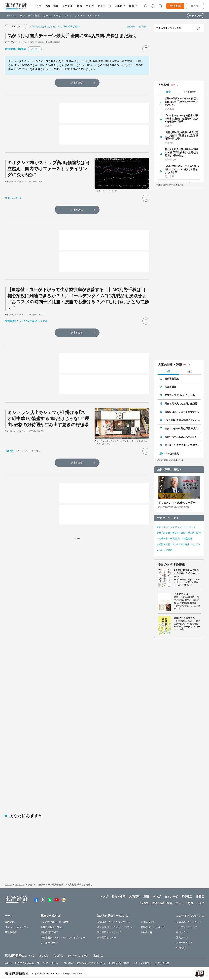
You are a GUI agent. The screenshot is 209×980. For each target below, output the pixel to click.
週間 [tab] (190, 372)
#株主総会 (187, 539)
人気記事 (68, 6)
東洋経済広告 (148, 922)
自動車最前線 (172, 379)
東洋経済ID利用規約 (119, 963)
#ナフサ (196, 544)
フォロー (35, 49)
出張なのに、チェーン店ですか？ (182, 412)
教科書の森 (147, 932)
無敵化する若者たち (185, 618)
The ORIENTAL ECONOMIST (56, 922)
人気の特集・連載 (170, 365)
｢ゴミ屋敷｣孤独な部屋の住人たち (182, 420)
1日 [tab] (168, 371)
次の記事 (143, 27)
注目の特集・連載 (168, 469)
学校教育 (10, 922)
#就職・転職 (164, 544)
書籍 (132, 6)
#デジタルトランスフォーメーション (177, 527)
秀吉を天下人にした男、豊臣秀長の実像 (183, 404)
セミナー (103, 6)
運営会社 (44, 956)
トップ (38, 6)
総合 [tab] (168, 92)
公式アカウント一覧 (78, 956)
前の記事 (131, 27)
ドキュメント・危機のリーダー (177, 503)
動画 (79, 6)
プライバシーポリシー (49, 963)
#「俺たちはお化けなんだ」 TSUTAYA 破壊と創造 (54, 26)
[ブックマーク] (146, 49)
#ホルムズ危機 (165, 550)
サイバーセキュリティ (17, 927)
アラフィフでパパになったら (180, 395)
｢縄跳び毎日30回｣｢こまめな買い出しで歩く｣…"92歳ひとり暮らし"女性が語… (182, 169)
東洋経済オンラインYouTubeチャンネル (26, 321)
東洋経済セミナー (107, 937)
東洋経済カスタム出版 (152, 927)
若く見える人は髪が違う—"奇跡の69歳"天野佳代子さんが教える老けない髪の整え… (182, 152)
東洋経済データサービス (110, 932)
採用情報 (58, 956)
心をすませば (181, 594)
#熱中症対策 (164, 533)
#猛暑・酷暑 (194, 533)
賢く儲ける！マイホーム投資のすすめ (183, 445)
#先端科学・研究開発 (168, 539)
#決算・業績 (179, 533)
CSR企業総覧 (172, 454)
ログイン (195, 6)
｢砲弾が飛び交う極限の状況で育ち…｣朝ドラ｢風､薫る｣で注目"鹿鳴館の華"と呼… (182, 135)
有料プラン (182, 932)
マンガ (90, 6)
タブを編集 (197, 16)
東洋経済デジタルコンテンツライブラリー (63, 937)
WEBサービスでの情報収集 (19, 963)
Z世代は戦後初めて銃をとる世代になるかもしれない (187, 573)
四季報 (119, 6)
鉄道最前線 (170, 387)
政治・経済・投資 (30, 16)
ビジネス (12, 16)
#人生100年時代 (181, 544)
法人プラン (182, 937)
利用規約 (181, 948)
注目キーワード (167, 518)
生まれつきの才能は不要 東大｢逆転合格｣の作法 (183, 428)
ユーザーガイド (184, 943)
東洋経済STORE (49, 932)
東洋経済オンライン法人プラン (114, 922)
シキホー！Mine (49, 943)
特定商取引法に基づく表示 (91, 963)
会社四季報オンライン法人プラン (115, 927)
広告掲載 (98, 956)
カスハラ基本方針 (142, 963)
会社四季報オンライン (52, 927)
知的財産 (69, 963)
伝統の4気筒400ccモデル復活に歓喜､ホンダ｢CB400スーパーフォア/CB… (181, 101)
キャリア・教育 (52, 16)
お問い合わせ (162, 963)
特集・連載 (52, 6)
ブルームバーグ (13, 198)
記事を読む (77, 83)
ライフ (68, 16)
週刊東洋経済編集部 (16, 49)
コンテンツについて (187, 927)
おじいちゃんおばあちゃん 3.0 (181, 437)
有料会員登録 (175, 6)
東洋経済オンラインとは (169, 28)
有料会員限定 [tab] (190, 92)
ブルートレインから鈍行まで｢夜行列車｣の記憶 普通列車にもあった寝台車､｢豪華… (182, 118)
